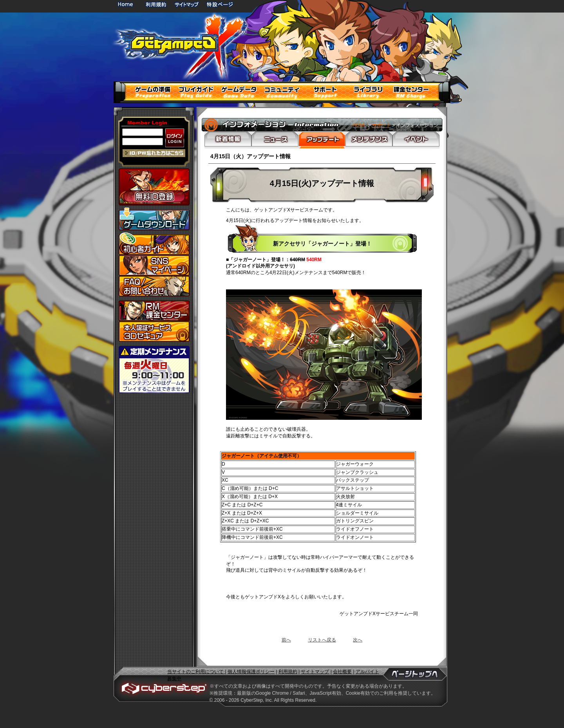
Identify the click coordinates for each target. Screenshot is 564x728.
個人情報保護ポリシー (251, 672)
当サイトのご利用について (196, 672)
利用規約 (157, 4)
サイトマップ (186, 4)
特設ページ (220, 4)
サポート (381, 125)
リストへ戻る (322, 640)
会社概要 (342, 672)
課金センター (154, 311)
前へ (286, 640)
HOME (127, 4)
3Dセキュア (154, 331)
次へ (358, 640)
